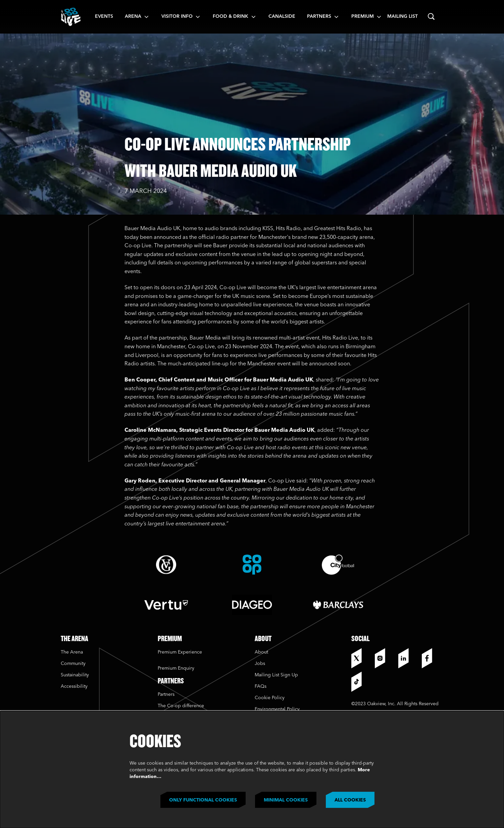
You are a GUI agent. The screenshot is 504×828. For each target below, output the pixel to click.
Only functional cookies (203, 800)
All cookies (350, 800)
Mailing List (402, 16)
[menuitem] (104, 17)
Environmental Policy (277, 709)
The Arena (72, 652)
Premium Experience (180, 652)
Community (73, 664)
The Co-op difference (181, 706)
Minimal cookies (286, 800)
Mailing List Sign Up (276, 675)
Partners (166, 694)
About (261, 652)
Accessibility (74, 686)
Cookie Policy (270, 698)
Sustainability (75, 675)
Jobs (260, 664)
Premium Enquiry (176, 668)
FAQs (261, 686)
